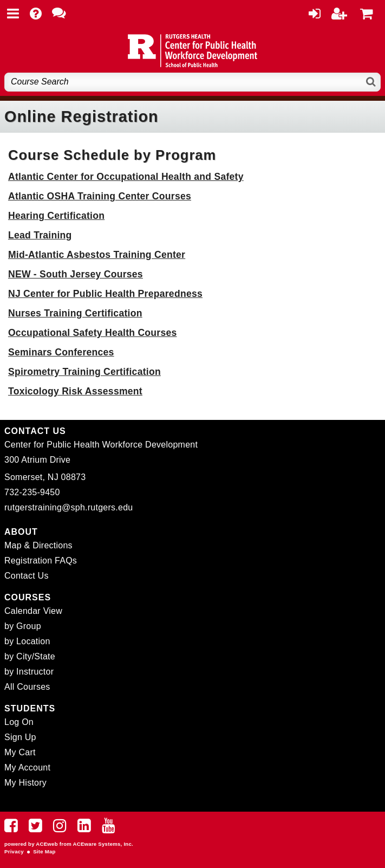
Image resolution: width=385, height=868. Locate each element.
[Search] (371, 82)
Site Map (44, 851)
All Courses (27, 687)
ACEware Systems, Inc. (103, 844)
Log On (19, 722)
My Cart (20, 752)
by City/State (30, 656)
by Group (23, 626)
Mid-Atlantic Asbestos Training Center (97, 255)
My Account (27, 767)
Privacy (14, 851)
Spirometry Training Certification (84, 372)
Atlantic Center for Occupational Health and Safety (126, 177)
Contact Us (27, 576)
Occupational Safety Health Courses (93, 333)
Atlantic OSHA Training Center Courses (100, 196)
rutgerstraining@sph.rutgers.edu (68, 507)
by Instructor (29, 672)
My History (25, 783)
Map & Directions (38, 545)
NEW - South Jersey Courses (76, 274)
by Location (27, 641)
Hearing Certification (56, 216)
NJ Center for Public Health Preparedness (105, 294)
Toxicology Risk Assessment (75, 391)
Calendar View (33, 611)
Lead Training (40, 235)
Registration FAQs (41, 561)
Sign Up (20, 737)
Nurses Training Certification (75, 313)
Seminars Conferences (61, 352)
